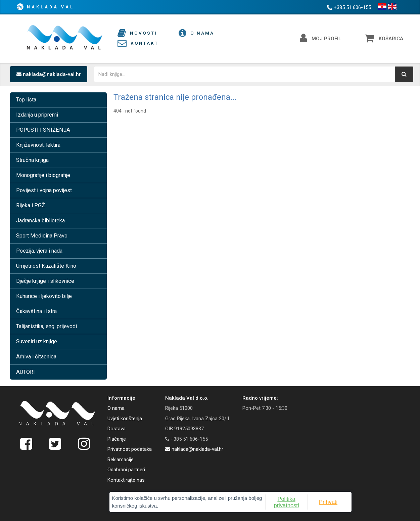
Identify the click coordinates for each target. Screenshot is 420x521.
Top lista (26, 100)
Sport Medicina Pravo (42, 236)
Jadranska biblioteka (40, 221)
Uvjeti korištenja (125, 419)
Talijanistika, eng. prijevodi (46, 326)
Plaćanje (117, 439)
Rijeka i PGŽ (31, 205)
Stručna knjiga (32, 160)
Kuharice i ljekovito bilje (44, 296)
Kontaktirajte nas (126, 480)
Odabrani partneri (126, 470)
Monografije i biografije (43, 175)
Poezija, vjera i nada (39, 251)
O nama (116, 408)
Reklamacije (121, 460)
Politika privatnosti (256, 500)
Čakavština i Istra (36, 311)
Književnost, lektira (38, 145)
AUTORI (26, 372)
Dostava (116, 429)
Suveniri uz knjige (37, 341)
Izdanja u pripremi (37, 115)
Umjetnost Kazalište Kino (46, 266)
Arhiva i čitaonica (36, 357)
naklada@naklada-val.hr (49, 74)
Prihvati (291, 500)
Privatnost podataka (130, 449)
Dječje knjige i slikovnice (45, 281)
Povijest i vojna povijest (44, 190)
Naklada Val (51, 7)
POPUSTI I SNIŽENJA (43, 130)
